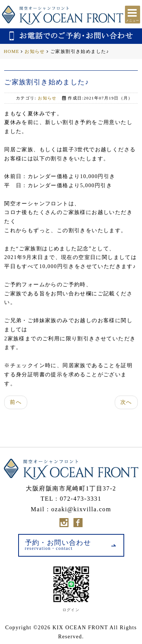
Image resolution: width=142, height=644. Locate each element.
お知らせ (35, 51)
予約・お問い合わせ (58, 545)
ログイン (71, 610)
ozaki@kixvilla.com (81, 509)
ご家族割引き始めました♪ (47, 82)
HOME (12, 51)
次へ (126, 402)
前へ (16, 402)
